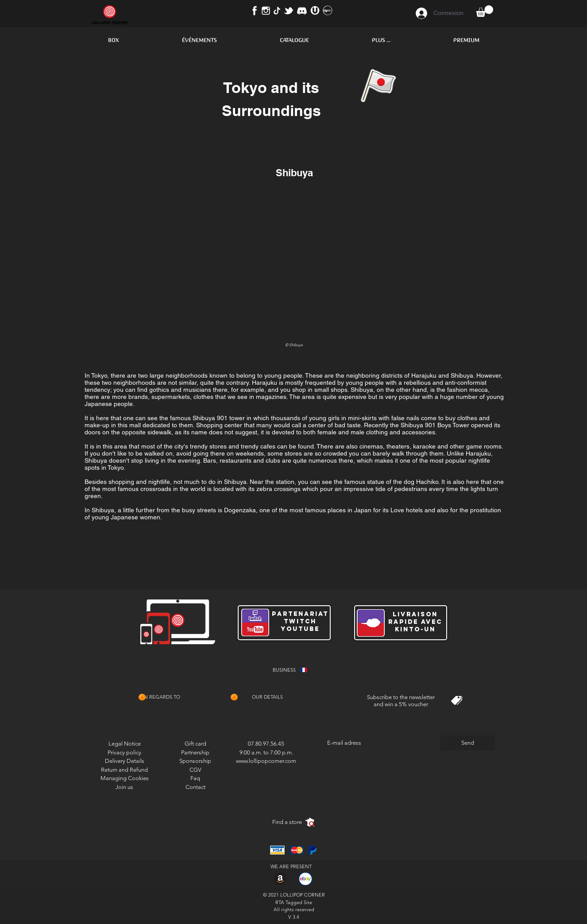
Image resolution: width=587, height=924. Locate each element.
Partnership (195, 752)
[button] (113, 40)
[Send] (468, 743)
